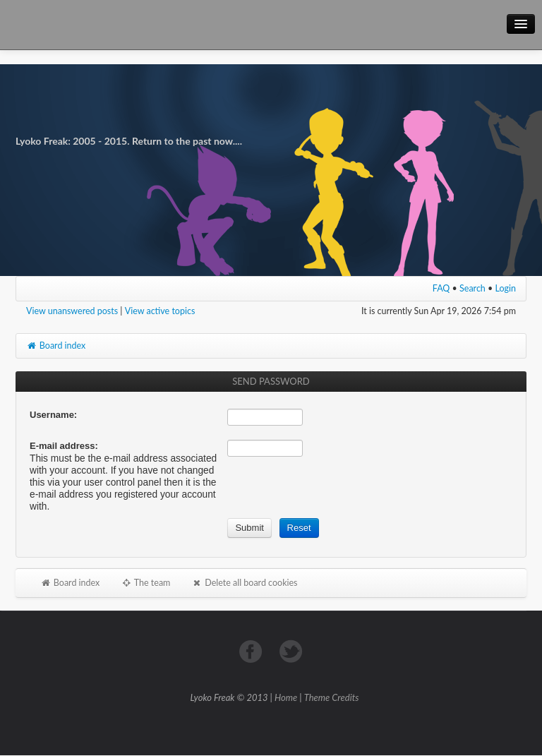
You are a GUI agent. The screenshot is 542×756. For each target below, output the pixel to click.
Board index (56, 346)
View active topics (160, 311)
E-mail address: (64, 446)
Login (506, 288)
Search (472, 288)
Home (286, 697)
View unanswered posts (72, 311)
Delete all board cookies (244, 583)
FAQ (441, 288)
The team (145, 583)
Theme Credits (332, 697)
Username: (53, 415)
